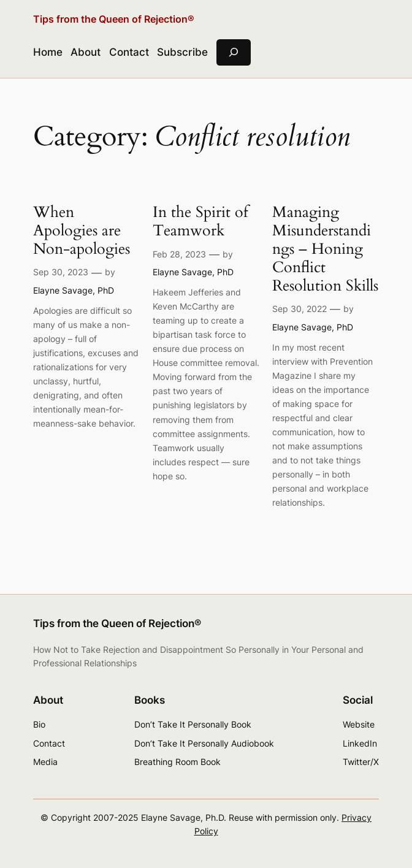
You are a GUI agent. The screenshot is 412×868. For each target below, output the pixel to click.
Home (48, 52)
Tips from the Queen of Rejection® (114, 19)
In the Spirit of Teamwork (200, 222)
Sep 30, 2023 (61, 272)
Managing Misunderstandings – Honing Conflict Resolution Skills (325, 249)
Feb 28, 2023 (179, 254)
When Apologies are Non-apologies (82, 231)
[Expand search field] (234, 52)
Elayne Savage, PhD (74, 290)
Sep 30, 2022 (299, 309)
